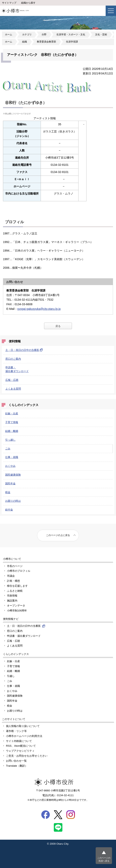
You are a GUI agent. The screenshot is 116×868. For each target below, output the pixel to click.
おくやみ (10, 466)
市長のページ (15, 566)
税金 (8, 492)
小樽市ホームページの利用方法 (24, 736)
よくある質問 (13, 389)
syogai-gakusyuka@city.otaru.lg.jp (39, 309)
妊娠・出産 (12, 413)
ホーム (9, 35)
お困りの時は (13, 501)
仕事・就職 (12, 457)
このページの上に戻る (58, 535)
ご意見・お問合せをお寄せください (27, 756)
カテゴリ (27, 35)
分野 (44, 35)
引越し (11, 676)
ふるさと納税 (15, 591)
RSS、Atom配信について (21, 746)
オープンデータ (16, 606)
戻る (58, 326)
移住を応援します (17, 586)
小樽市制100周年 (17, 611)
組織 (25, 42)
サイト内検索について (19, 741)
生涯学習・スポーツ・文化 (71, 35)
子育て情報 (12, 422)
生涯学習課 (72, 42)
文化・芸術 (101, 35)
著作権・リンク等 (16, 731)
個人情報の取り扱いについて (23, 726)
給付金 (9, 510)
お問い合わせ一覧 (16, 761)
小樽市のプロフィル (19, 571)
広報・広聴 (12, 380)
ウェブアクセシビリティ (20, 751)
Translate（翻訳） (17, 766)
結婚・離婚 (12, 431)
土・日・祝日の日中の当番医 (24, 350)
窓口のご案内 (13, 359)
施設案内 (12, 601)
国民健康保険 (13, 475)
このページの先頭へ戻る (104, 859)
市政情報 (12, 596)
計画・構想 (13, 581)
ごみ (8, 449)
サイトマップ (9, 3)
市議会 (11, 576)
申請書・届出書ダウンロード (24, 636)
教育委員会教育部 (46, 42)
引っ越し (10, 440)
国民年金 (10, 483)
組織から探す (28, 3)
